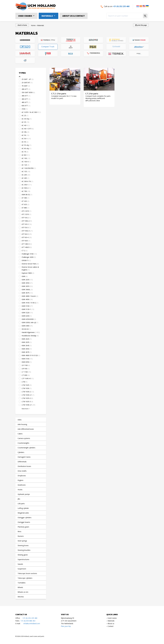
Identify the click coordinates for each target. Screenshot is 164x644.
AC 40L (25, 132)
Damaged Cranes (24, 457)
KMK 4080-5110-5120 (31, 355)
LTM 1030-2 (28, 392)
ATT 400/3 (27, 247)
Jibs (19, 499)
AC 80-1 (26, 155)
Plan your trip (66, 626)
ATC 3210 (26, 214)
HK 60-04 (26, 329)
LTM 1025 (27, 385)
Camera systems (24, 438)
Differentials (22, 462)
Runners (21, 536)
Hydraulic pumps (24, 494)
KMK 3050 (27, 349)
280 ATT (26, 89)
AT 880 (25, 208)
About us (111, 623)
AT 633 (25, 204)
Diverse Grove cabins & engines (30, 268)
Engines (20, 480)
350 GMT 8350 (28, 92)
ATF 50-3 (26, 227)
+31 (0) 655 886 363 (28, 621)
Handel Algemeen (31, 332)
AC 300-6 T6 (27, 181)
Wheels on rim (23, 592)
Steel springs (22, 541)
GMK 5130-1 (28, 309)
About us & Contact (74, 16)
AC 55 (25, 142)
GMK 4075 (27, 293)
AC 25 (25, 115)
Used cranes (25, 16)
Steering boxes (23, 545)
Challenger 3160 (29, 254)
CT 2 (25, 251)
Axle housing (22, 424)
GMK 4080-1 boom (30, 296)
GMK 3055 (27, 286)
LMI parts (21, 504)
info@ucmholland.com (32, 623)
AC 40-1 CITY (28, 129)
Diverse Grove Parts (30, 264)
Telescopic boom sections (27, 573)
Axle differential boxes (26, 429)
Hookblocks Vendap (30, 336)
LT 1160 (26, 372)
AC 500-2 (26, 188)
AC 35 (25, 122)
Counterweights (23, 443)
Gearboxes (22, 485)
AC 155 (26, 171)
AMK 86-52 (27, 195)
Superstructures (23, 559)
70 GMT (26, 86)
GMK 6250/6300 (29, 319)
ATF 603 (26, 241)
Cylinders (21, 452)
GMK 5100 (27, 306)
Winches (21, 597)
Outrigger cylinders (25, 518)
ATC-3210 (26, 211)
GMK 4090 (27, 299)
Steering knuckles (24, 550)
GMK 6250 (27, 316)
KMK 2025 (27, 339)
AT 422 (25, 201)
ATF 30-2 (26, 218)
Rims (19, 531)
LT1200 (26, 375)
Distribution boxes (24, 466)
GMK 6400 (27, 326)
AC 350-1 (27, 185)
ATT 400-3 (27, 244)
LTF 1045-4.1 (28, 378)
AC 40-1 (26, 125)
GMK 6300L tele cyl (30, 322)
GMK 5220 (27, 313)
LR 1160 (26, 365)
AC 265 (25, 178)
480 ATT (26, 102)
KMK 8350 (27, 362)
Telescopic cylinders (25, 578)
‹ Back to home (22, 25)
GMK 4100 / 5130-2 (30, 303)
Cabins (20, 434)
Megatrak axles (23, 513)
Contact (111, 626)
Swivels (20, 564)
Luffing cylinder (23, 508)
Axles (20, 420)
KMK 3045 (27, 346)
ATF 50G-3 (27, 231)
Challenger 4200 (29, 257)
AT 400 (25, 198)
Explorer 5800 (28, 273)
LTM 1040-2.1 (28, 405)
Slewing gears (23, 555)
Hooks (20, 490)
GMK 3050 (27, 283)
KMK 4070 (27, 352)
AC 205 (26, 175)
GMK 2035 (27, 280)
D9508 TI (26, 260)
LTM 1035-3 (27, 402)
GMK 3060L (27, 290)
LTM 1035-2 (27, 398)
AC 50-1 (26, 139)
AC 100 (26, 158)
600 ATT (26, 106)
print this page (142, 25)
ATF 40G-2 (27, 221)
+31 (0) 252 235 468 (121, 6)
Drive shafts (22, 471)
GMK (25, 276)
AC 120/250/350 (29, 168)
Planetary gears (23, 527)
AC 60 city (26, 148)
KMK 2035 (27, 342)
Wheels (20, 587)
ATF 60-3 (27, 234)
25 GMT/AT (27, 83)
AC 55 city (26, 145)
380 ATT (26, 96)
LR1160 (26, 369)
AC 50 (25, 135)
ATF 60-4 (27, 237)
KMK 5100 (27, 359)
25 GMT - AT (28, 79)
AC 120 (25, 165)
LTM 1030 (27, 388)
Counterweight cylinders (26, 448)
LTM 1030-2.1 (28, 395)
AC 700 (26, 191)
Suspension (22, 569)
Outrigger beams (24, 522)
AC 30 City (27, 119)
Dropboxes (22, 476)
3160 (25, 109)
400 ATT (26, 99)
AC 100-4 (26, 162)
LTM (25, 382)
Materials (47, 16)
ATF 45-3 (27, 224)
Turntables (22, 583)
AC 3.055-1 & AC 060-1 (31, 112)
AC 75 (25, 152)
